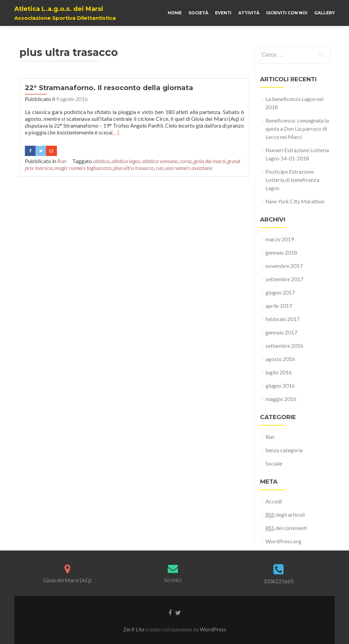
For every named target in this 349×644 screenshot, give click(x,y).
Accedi (274, 501)
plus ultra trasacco (134, 168)
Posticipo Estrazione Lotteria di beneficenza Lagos (292, 180)
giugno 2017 (280, 292)
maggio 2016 (281, 399)
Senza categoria (284, 450)
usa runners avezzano (189, 168)
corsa (186, 161)
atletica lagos (126, 161)
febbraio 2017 (283, 319)
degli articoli (285, 515)
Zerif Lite (134, 629)
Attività (249, 13)
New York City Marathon (295, 201)
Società (198, 13)
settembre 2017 (284, 279)
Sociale (274, 463)
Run (62, 161)
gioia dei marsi (209, 161)
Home (175, 13)
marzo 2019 (280, 239)
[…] (115, 132)
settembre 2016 (284, 346)
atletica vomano (160, 161)
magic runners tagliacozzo (83, 168)
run (160, 168)
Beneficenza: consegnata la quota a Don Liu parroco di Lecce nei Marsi (297, 128)
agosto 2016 (280, 359)
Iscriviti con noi (287, 13)
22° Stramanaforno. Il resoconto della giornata (109, 88)
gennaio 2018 (281, 252)
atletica (101, 161)
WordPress (213, 629)
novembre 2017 (284, 266)
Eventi (223, 13)
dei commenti (286, 528)
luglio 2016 (279, 372)
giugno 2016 (280, 385)
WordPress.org (283, 541)
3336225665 (278, 581)
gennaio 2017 (281, 332)
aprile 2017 (279, 306)
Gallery (324, 13)
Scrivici (173, 580)
